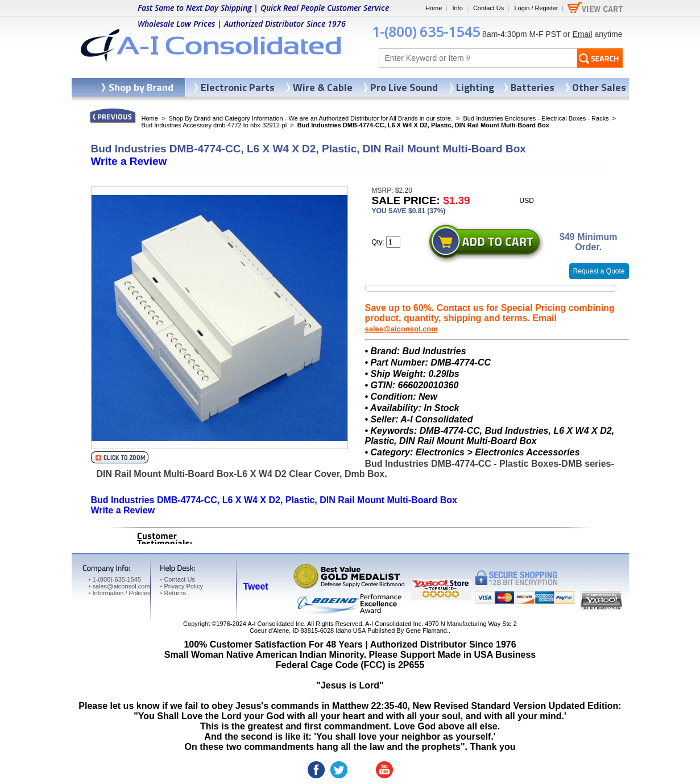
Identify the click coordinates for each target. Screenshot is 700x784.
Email (583, 34)
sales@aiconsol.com (401, 329)
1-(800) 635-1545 (426, 32)
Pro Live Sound (404, 87)
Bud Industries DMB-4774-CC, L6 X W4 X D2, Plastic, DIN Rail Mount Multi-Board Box (274, 500)
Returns (173, 593)
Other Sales (599, 87)
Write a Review (129, 161)
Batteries (533, 87)
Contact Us (488, 8)
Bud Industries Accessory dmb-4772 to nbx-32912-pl (214, 125)
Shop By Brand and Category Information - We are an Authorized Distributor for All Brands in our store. (311, 118)
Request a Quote (599, 271)
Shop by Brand (141, 87)
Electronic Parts (238, 87)
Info (457, 8)
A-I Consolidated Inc (276, 624)
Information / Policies (120, 593)
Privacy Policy (182, 586)
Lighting (475, 87)
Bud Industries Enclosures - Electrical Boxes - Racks (536, 118)
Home (434, 8)
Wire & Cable (323, 87)
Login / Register (536, 8)
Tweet (256, 586)
